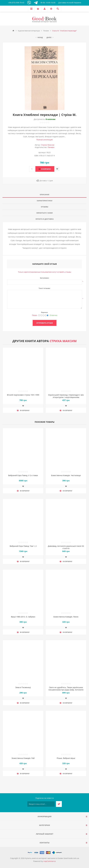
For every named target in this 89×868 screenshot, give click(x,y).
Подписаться (59, 804)
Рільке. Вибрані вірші (66, 758)
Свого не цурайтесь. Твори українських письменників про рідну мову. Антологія (66, 689)
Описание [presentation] (44, 195)
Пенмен (51, 147)
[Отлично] (48, 315)
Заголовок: (44, 278)
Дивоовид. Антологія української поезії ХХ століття (66, 547)
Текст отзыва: (44, 288)
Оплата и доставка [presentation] (45, 219)
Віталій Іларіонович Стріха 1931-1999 (23, 395)
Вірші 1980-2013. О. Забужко (23, 617)
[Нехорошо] (41, 315)
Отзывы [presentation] (45, 207)
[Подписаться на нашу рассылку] (41, 804)
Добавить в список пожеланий (57, 169)
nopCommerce (50, 861)
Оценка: (44, 312)
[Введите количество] (32, 169)
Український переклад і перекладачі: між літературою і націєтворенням (66, 396)
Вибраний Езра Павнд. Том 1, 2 (23, 546)
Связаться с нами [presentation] (44, 213)
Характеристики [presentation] (45, 201)
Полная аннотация (44, 140)
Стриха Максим (48, 145)
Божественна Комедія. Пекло (66, 617)
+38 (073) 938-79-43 (16, 3)
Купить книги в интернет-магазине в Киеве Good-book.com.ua (52, 858)
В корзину (46, 169)
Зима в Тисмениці (23, 687)
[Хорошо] (45, 315)
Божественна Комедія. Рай (23, 758)
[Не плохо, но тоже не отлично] (43, 315)
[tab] (44, 195)
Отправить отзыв (45, 323)
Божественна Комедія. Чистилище (66, 475)
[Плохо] (39, 315)
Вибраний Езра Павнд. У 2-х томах (23, 475)
